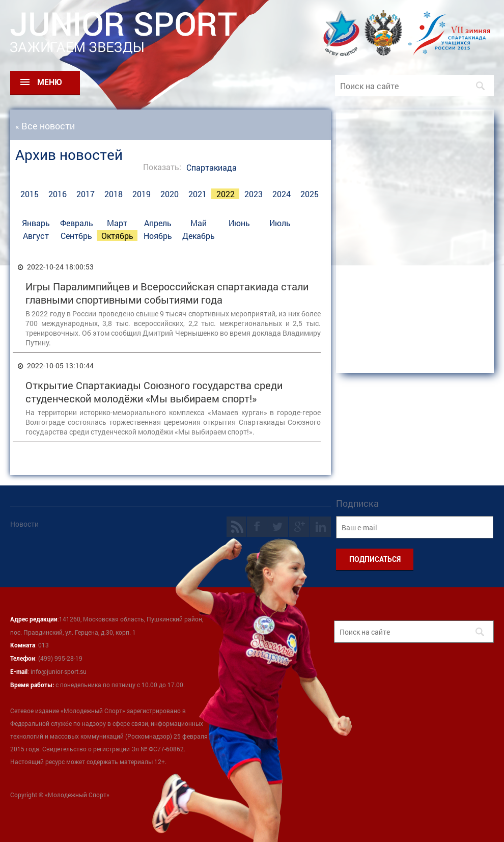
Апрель (158, 223)
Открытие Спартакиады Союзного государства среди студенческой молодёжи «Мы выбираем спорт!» (154, 392)
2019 (142, 194)
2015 (30, 194)
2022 (226, 194)
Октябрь (117, 236)
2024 (282, 194)
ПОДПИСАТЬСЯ (375, 559)
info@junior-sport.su (59, 671)
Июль (280, 223)
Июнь (239, 223)
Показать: (162, 167)
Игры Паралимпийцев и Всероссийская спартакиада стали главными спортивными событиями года (167, 293)
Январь (36, 223)
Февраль (77, 223)
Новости (24, 524)
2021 (198, 194)
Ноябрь (158, 236)
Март (117, 223)
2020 (170, 194)
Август (36, 236)
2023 (254, 194)
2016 (58, 194)
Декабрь (199, 236)
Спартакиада (212, 167)
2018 (114, 194)
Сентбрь (76, 236)
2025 (310, 194)
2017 (86, 194)
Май (199, 223)
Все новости (48, 126)
